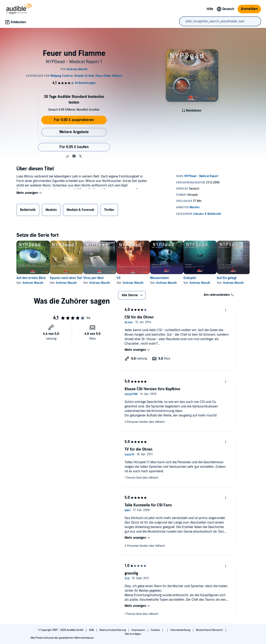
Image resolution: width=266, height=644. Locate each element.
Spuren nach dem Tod (72, 278)
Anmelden (249, 9)
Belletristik (28, 211)
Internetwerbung (181, 630)
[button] (67, 156)
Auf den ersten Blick (31, 278)
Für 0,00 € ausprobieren (74, 120)
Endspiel (222, 278)
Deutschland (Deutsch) (210, 630)
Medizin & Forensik (80, 211)
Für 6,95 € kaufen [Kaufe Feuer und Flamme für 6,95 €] (74, 147)
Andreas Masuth (33, 283)
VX (138, 278)
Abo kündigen (133, 634)
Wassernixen (186, 278)
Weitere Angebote (74, 132)
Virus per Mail (106, 278)
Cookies (156, 630)
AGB (92, 630)
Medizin (51, 211)
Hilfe (210, 9)
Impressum (139, 630)
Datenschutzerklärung (113, 630)
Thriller (109, 211)
